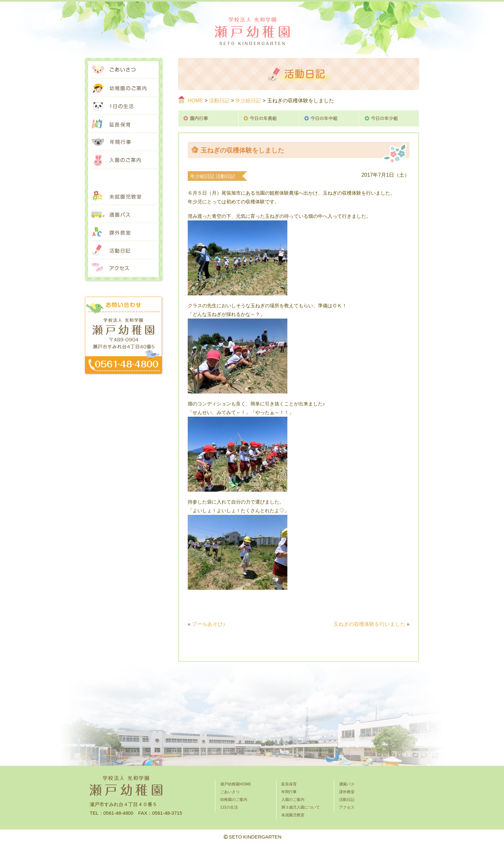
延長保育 (123, 124)
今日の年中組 (329, 118)
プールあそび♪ (209, 624)
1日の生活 (123, 106)
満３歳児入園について (123, 178)
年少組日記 (248, 101)
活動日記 (219, 101)
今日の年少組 (389, 118)
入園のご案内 (123, 160)
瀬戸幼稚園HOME (236, 784)
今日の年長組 (269, 118)
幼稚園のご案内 (123, 88)
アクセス (123, 268)
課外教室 (123, 232)
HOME (195, 101)
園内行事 (208, 118)
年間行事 (123, 142)
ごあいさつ (123, 70)
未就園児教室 (123, 196)
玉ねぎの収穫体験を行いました (369, 624)
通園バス (123, 214)
